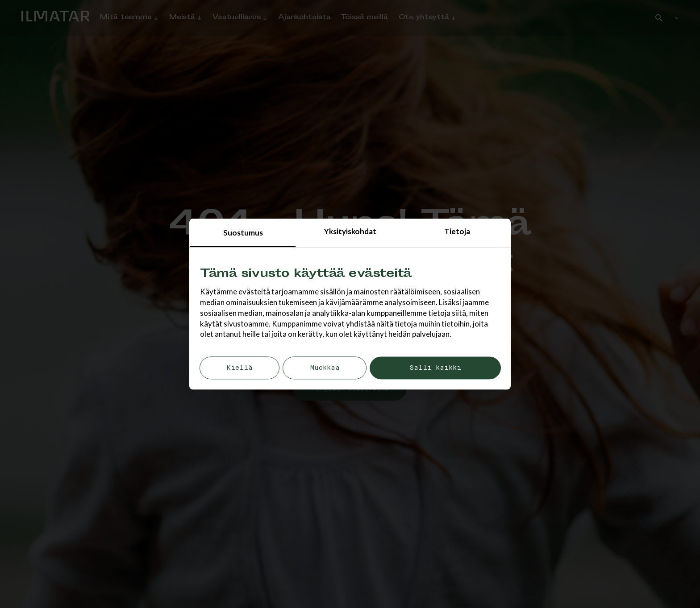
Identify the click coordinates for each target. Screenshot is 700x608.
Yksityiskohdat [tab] (350, 231)
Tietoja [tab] (457, 231)
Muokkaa (325, 368)
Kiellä (240, 368)
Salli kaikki (435, 368)
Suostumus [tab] (243, 233)
